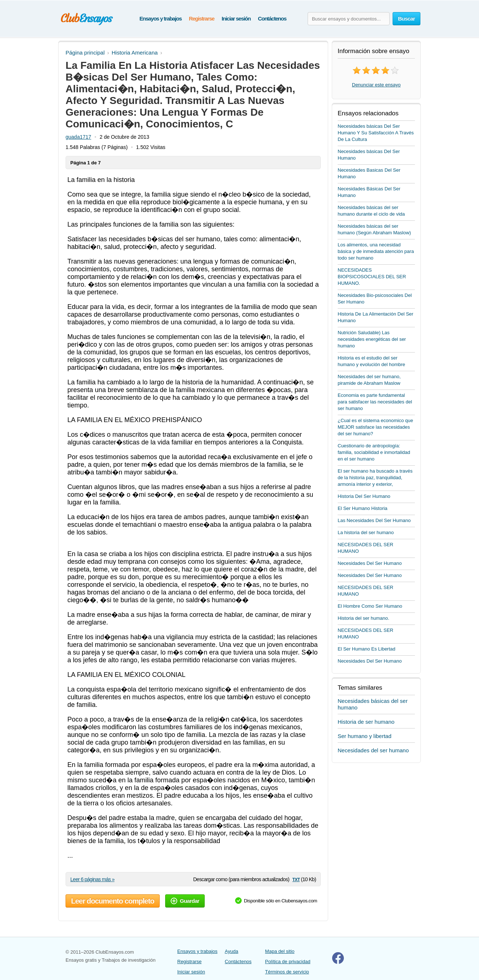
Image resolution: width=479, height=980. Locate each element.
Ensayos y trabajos (161, 18)
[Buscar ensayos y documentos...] (349, 19)
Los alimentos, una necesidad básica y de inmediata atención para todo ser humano (376, 251)
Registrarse (202, 18)
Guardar (185, 901)
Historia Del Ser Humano (364, 496)
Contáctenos (272, 18)
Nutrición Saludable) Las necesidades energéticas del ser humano (372, 339)
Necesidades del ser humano (373, 750)
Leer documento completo (113, 901)
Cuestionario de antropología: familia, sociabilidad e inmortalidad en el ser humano (374, 452)
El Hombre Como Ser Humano (370, 606)
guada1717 (78, 137)
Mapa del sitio (280, 951)
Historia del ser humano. (363, 618)
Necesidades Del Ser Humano (370, 563)
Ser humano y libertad (365, 736)
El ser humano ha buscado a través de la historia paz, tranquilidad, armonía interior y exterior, (375, 478)
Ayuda (232, 951)
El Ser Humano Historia (363, 508)
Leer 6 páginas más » (92, 879)
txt (296, 879)
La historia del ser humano (366, 532)
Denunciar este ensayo (376, 85)
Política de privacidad (288, 962)
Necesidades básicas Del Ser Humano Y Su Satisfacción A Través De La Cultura (376, 133)
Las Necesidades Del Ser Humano (374, 520)
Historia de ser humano (366, 722)
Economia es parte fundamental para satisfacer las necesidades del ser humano (375, 402)
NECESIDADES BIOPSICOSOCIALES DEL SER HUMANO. (372, 277)
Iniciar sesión (236, 18)
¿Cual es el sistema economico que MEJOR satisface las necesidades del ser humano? (375, 427)
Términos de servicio (287, 972)
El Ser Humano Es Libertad (367, 649)
